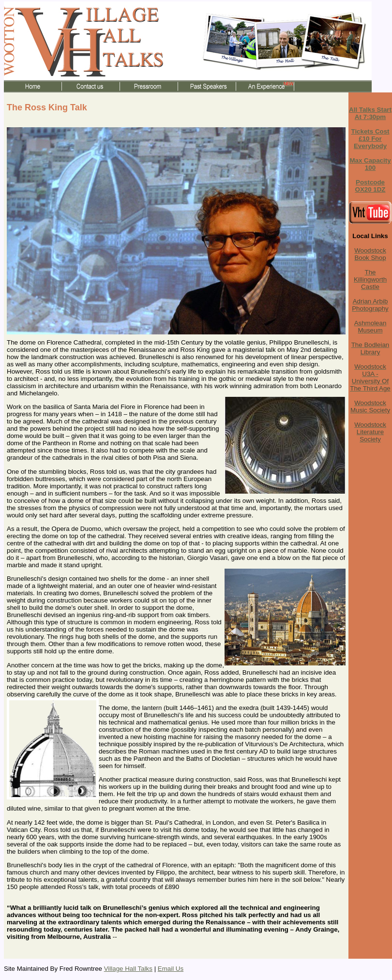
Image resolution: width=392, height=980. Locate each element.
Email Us (171, 969)
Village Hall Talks (128, 969)
